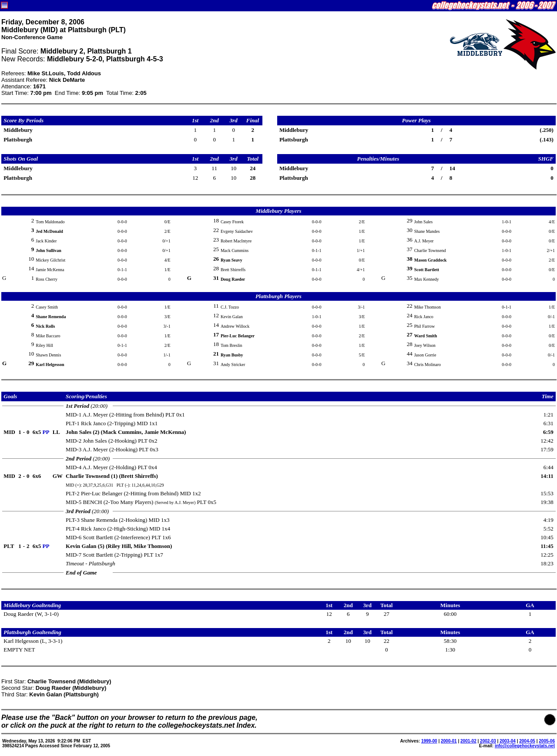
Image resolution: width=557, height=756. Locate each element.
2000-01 (449, 741)
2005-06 (547, 741)
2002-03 (488, 741)
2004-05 (527, 741)
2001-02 (468, 741)
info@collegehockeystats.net (525, 746)
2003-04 (508, 741)
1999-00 (429, 741)
